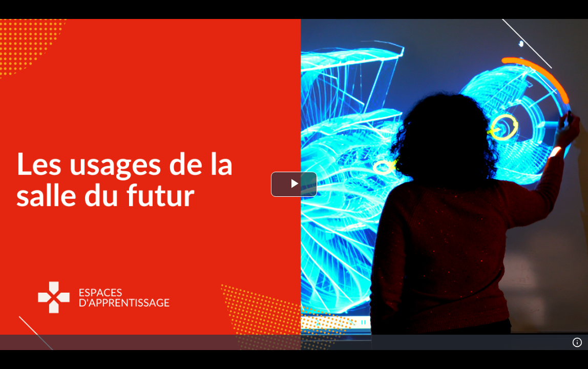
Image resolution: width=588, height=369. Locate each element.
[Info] (577, 342)
